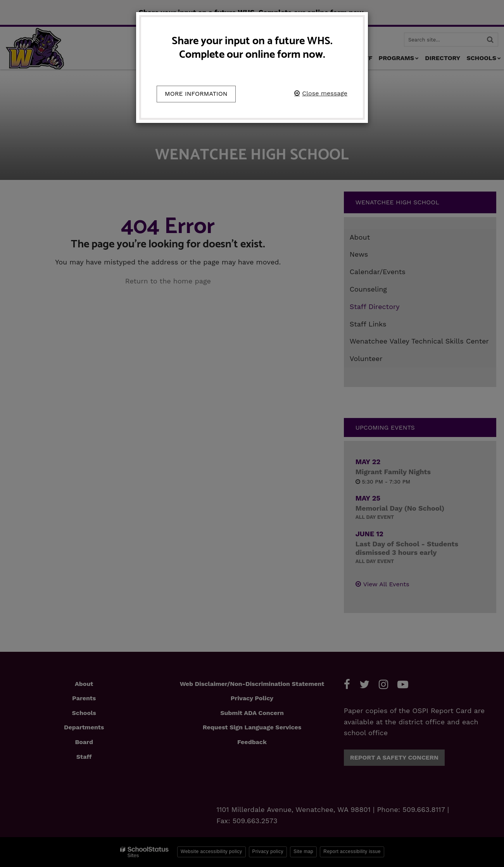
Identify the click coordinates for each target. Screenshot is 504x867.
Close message (325, 93)
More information (196, 94)
